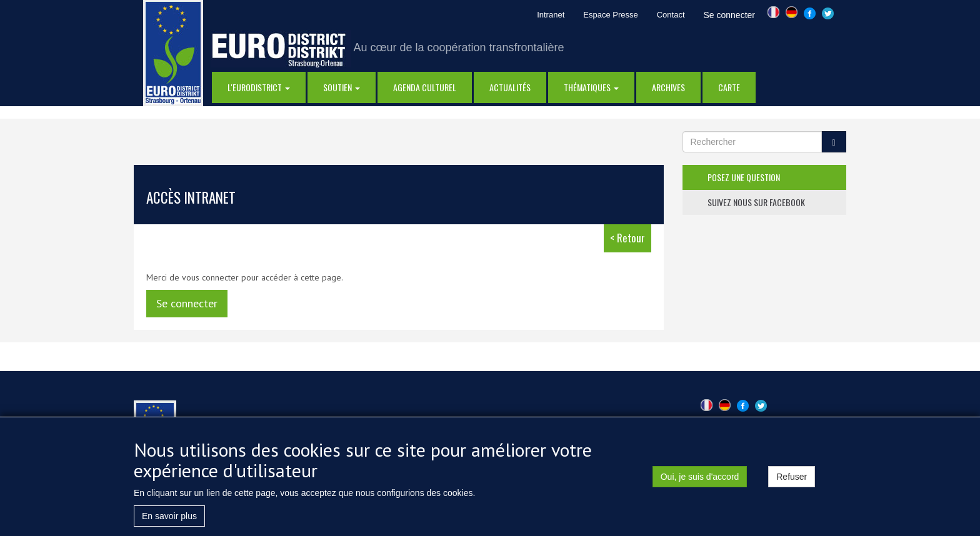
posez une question (744, 177)
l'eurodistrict (259, 87)
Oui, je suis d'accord (700, 480)
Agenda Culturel (425, 87)
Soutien (342, 87)
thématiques (591, 87)
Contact (671, 15)
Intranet (551, 15)
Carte (729, 87)
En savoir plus (169, 519)
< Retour (627, 238)
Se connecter (730, 15)
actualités (510, 87)
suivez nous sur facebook (756, 202)
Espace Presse (610, 15)
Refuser (792, 480)
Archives (668, 87)
